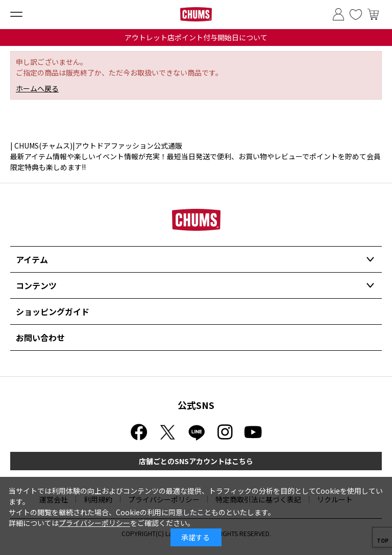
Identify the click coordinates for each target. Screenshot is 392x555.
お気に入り (356, 14)
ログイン (338, 14)
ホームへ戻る (37, 88)
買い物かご (373, 14)
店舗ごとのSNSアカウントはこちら (196, 461)
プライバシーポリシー (94, 523)
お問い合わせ (40, 337)
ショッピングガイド (53, 311)
